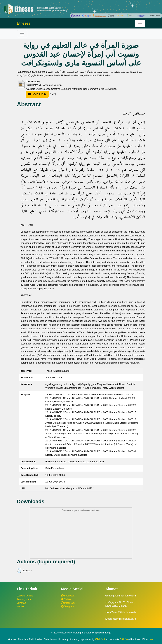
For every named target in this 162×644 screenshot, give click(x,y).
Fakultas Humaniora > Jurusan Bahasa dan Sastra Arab (75, 461)
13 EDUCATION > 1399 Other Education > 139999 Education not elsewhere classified (90, 395)
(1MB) (41, 94)
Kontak (21, 606)
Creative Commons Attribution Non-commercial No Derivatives (84, 89)
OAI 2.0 (124, 639)
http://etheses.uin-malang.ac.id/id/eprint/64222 (70, 488)
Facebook (68, 596)
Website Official (25, 596)
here (151, 639)
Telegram (68, 606)
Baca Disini (37, 94)
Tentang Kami (24, 599)
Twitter (66, 599)
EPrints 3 (100, 639)
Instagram (68, 603)
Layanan (21, 603)
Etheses (24, 23)
